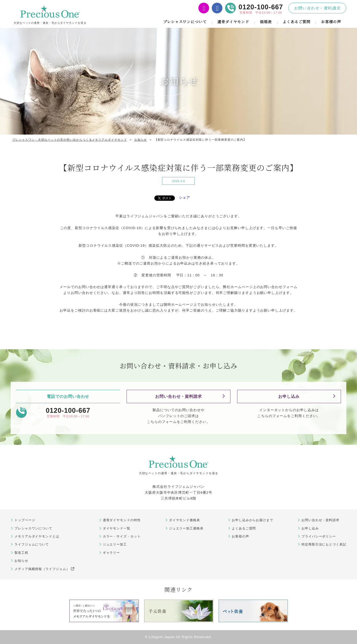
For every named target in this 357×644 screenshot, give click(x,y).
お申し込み (289, 396)
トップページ (25, 520)
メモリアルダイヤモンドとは (37, 536)
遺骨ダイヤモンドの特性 (122, 520)
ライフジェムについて (32, 544)
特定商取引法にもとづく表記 (324, 544)
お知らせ (21, 561)
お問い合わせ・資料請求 (317, 8)
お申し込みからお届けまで (252, 520)
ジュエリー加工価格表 (186, 528)
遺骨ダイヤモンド (233, 22)
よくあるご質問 (296, 22)
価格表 (266, 22)
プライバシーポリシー (319, 536)
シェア (185, 197)
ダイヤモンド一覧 (117, 528)
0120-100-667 (261, 7)
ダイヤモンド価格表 (185, 520)
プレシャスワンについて (185, 22)
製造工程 (21, 553)
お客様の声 (331, 22)
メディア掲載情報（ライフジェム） (44, 569)
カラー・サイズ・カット (122, 536)
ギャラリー (111, 553)
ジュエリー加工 (115, 544)
